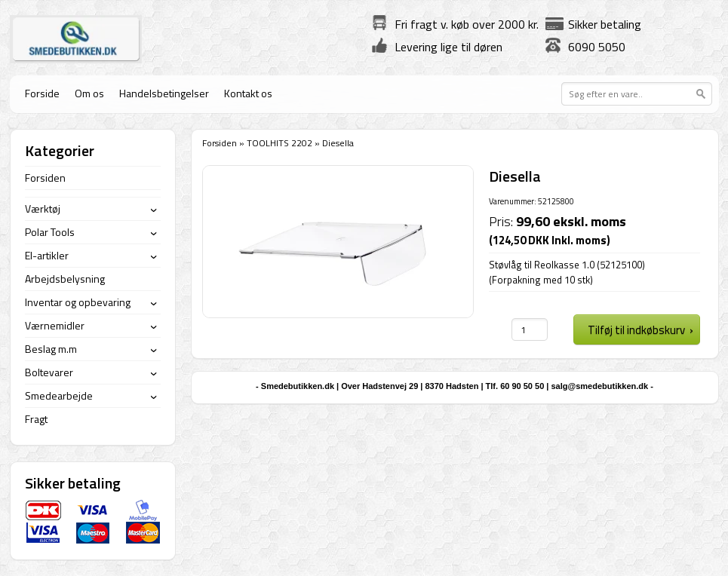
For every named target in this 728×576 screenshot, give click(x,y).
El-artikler (47, 255)
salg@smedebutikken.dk (599, 386)
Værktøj (43, 208)
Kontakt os (248, 93)
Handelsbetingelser (164, 93)
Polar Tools (50, 232)
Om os (89, 93)
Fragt (36, 419)
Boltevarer (49, 372)
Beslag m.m (51, 349)
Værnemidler (55, 325)
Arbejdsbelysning (65, 279)
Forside (42, 93)
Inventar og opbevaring (78, 302)
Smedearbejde (59, 395)
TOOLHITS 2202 (280, 143)
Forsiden (220, 143)
